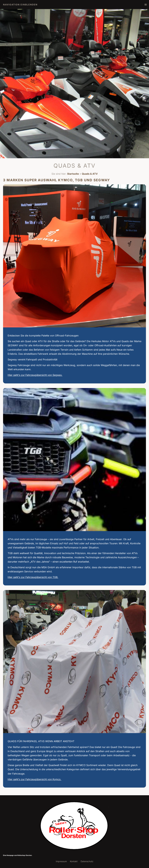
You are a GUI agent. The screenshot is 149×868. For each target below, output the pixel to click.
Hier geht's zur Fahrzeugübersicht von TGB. (33, 577)
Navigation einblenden (20, 5)
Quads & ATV (90, 174)
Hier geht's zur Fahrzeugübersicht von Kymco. (34, 779)
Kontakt (74, 861)
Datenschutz (87, 861)
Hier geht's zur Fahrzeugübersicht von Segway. (35, 375)
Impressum (61, 861)
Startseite (73, 174)
